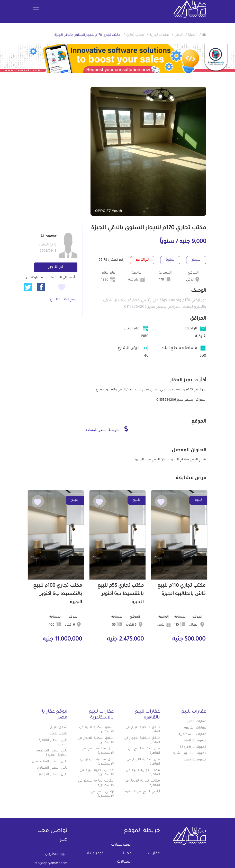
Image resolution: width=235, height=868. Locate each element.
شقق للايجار (58, 734)
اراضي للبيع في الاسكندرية (102, 794)
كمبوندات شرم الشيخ (189, 753)
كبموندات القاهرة (193, 741)
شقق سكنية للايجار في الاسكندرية (96, 740)
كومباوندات (94, 854)
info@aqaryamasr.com (51, 863)
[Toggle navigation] (36, 10)
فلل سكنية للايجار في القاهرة (143, 762)
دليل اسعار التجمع (53, 775)
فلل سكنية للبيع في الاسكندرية (98, 751)
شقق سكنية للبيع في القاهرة (143, 730)
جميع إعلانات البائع (64, 300)
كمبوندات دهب (195, 760)
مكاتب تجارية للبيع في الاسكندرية (97, 773)
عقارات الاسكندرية (192, 734)
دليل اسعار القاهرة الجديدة (53, 743)
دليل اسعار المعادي (52, 768)
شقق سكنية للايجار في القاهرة (142, 740)
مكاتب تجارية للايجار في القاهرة (142, 783)
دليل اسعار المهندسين (50, 762)
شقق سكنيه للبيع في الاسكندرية (96, 730)
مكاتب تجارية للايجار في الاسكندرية (96, 783)
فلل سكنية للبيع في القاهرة (144, 751)
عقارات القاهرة (195, 728)
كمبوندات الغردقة (193, 747)
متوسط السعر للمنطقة (107, 429)
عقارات (154, 854)
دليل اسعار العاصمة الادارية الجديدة (52, 753)
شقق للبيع (59, 727)
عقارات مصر (197, 722)
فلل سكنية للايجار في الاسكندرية (97, 762)
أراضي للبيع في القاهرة (143, 792)
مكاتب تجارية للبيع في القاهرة (143, 773)
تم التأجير (56, 267)
